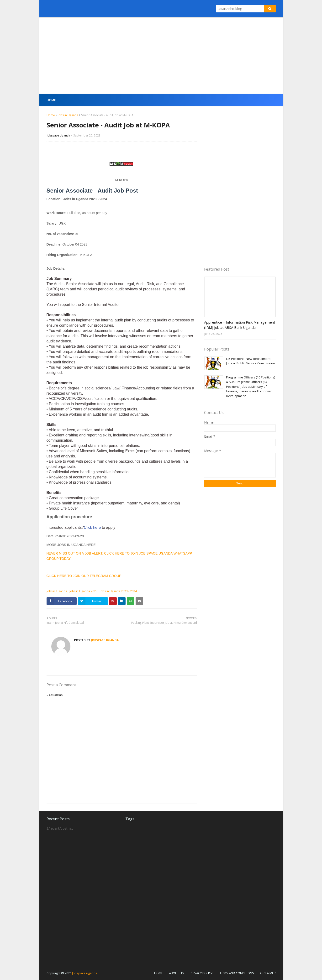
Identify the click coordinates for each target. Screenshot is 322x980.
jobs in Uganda (68, 115)
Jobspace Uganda (58, 135)
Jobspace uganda (85, 973)
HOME (159, 973)
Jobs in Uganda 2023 (83, 591)
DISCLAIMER (267, 973)
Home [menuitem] (51, 100)
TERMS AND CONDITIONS (236, 973)
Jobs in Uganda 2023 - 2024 (118, 591)
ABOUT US (176, 973)
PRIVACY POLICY (201, 973)
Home (51, 115)
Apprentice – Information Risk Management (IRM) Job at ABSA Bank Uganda (240, 325)
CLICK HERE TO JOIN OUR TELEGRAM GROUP (84, 576)
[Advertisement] (161, 56)
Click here (93, 527)
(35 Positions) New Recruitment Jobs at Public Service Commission (251, 361)
